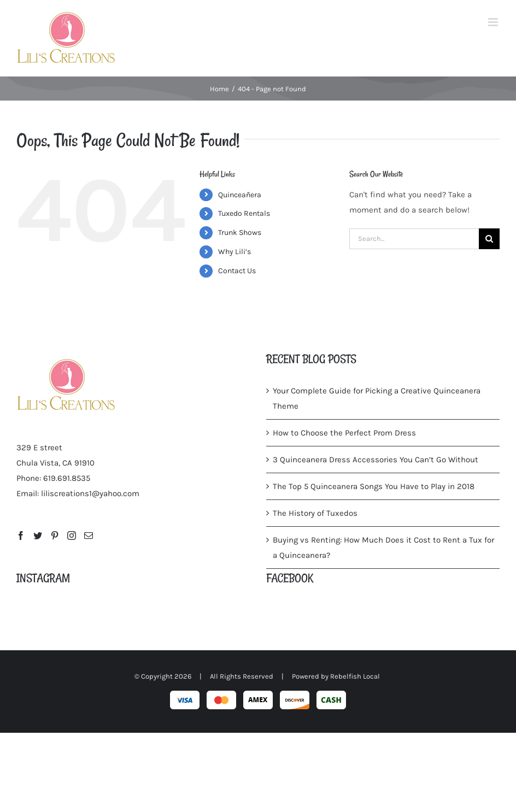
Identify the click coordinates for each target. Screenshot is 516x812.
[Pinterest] (55, 536)
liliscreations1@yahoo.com (90, 493)
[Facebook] (21, 536)
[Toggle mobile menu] (494, 22)
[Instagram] (72, 536)
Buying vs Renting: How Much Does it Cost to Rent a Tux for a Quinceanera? (383, 548)
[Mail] (89, 536)
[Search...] (414, 239)
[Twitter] (38, 536)
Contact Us (237, 271)
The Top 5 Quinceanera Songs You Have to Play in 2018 (374, 486)
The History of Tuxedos (315, 513)
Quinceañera (240, 195)
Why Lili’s (234, 252)
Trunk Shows (240, 233)
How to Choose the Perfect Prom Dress (344, 433)
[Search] (489, 239)
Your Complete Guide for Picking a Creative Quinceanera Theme (377, 398)
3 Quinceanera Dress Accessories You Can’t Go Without (376, 460)
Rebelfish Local (355, 676)
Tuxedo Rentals (244, 213)
